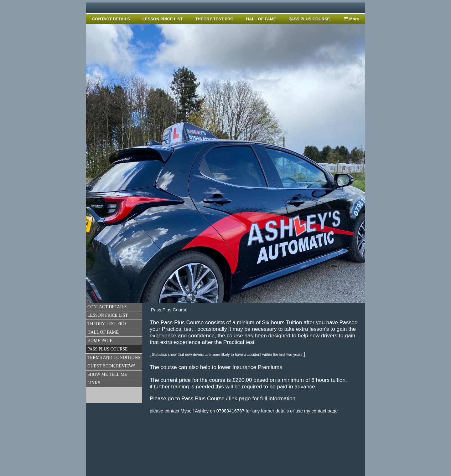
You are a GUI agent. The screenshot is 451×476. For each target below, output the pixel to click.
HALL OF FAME (261, 19)
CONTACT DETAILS (111, 19)
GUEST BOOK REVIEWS (111, 366)
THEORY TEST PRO (214, 19)
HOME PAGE (100, 341)
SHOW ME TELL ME (107, 374)
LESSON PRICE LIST (163, 19)
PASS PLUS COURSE (309, 19)
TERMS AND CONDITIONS (114, 358)
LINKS (94, 383)
